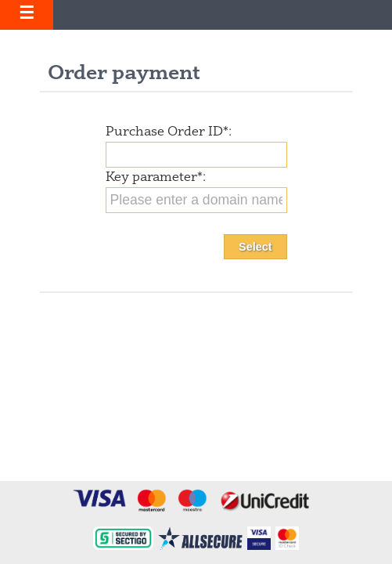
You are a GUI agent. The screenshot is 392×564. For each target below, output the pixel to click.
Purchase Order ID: (169, 132)
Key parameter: (156, 178)
